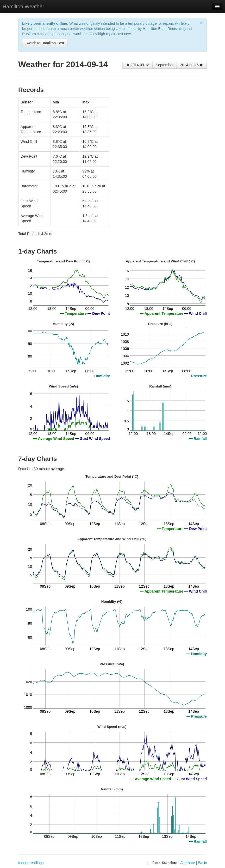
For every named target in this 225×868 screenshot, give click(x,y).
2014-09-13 (137, 65)
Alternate (187, 863)
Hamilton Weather (23, 7)
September (165, 65)
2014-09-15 (192, 65)
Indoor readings (31, 863)
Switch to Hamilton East (45, 43)
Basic (202, 863)
